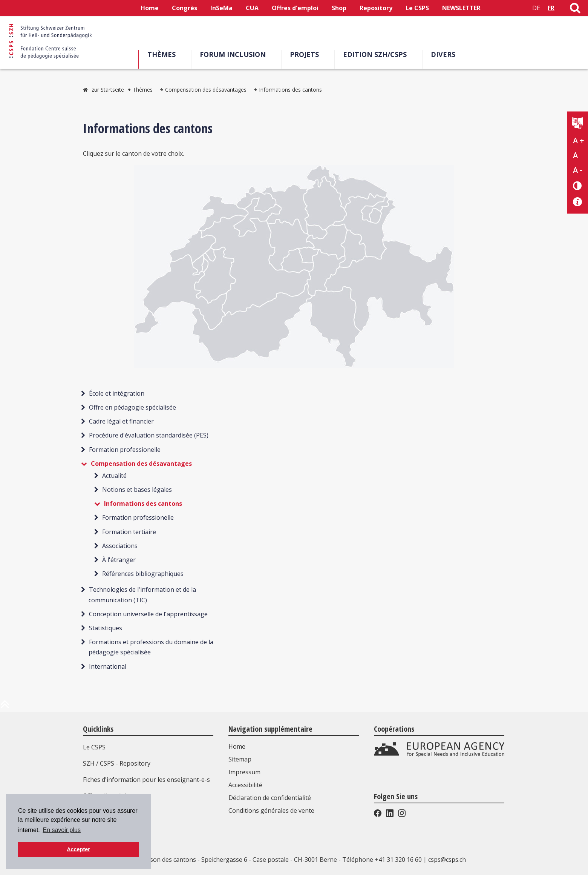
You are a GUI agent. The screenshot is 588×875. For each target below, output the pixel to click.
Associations (120, 546)
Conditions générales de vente (271, 811)
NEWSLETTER (461, 8)
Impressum (244, 772)
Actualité (114, 476)
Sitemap (240, 759)
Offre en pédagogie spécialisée (132, 407)
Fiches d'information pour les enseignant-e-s (146, 780)
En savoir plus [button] (62, 830)
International (108, 666)
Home (150, 8)
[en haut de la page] (5, 707)
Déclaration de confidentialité (270, 798)
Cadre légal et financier (121, 421)
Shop (339, 8)
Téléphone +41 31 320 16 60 (382, 860)
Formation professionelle (125, 450)
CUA (252, 8)
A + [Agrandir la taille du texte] (578, 141)
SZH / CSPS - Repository (117, 763)
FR (551, 8)
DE (536, 8)
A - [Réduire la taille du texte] (578, 170)
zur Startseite (108, 90)
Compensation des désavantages (206, 90)
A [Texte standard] (575, 155)
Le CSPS (417, 8)
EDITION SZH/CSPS (377, 54)
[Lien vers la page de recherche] (575, 9)
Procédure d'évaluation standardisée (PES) (149, 435)
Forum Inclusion (235, 54)
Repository (376, 8)
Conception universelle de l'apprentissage (148, 614)
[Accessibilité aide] (578, 202)
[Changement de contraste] (578, 185)
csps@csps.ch (447, 860)
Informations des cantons (290, 90)
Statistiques (106, 628)
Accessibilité (245, 785)
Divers (446, 54)
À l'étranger (119, 560)
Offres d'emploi (295, 8)
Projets (307, 54)
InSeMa (221, 8)
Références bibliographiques (143, 574)
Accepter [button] (78, 849)
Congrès (185, 8)
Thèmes (164, 54)
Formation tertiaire (129, 532)
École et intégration (117, 393)
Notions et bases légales (137, 490)
